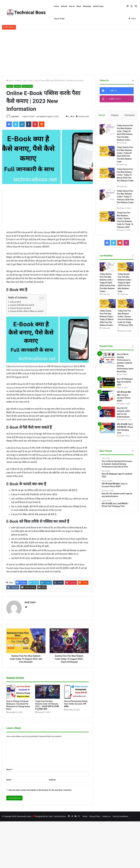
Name (9, 769)
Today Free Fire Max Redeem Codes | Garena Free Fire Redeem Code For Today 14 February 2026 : (125, 320)
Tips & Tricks (59, 19)
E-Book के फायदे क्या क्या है (20, 308)
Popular (115, 115)
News (79, 6)
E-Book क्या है (15, 302)
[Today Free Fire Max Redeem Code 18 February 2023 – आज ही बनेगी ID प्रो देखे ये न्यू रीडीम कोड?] (47, 692)
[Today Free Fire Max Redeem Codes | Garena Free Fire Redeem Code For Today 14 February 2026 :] (107, 216)
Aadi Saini (15, 117)
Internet (17, 86)
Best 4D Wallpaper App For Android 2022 (125, 382)
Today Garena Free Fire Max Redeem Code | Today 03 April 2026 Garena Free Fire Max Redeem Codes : (107, 283)
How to (72, 6)
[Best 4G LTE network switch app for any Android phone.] (107, 412)
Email (9, 780)
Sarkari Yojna (98, 6)
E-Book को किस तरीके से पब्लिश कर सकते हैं (27, 311)
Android (64, 6)
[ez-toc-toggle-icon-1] (40, 298)
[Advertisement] (70, 52)
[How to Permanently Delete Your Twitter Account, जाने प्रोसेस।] (76, 692)
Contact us (106, 816)
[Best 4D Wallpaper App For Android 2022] (107, 383)
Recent (102, 115)
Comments (130, 115)
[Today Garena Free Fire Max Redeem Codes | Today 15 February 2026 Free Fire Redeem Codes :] (107, 195)
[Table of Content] (42, 298)
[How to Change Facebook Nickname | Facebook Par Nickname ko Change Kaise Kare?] (19, 692)
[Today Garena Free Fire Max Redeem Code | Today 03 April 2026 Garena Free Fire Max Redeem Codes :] (107, 129)
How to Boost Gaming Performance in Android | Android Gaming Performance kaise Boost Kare (125, 363)
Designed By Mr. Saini (44, 816)
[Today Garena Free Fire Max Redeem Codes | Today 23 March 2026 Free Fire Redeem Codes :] (107, 173)
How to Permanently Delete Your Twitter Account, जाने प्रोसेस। (76, 704)
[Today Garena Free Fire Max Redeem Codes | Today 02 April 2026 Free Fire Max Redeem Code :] (107, 151)
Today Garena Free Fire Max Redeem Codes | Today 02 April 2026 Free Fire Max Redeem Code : (125, 283)
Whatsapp (87, 6)
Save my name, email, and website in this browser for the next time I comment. (40, 790)
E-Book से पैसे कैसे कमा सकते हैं (22, 305)
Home (56, 6)
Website (52, 780)
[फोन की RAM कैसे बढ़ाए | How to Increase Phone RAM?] (107, 396)
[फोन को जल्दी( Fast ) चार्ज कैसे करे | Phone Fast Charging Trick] (107, 428)
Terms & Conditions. (121, 816)
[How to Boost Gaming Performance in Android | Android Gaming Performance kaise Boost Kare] (107, 358)
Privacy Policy (95, 816)
